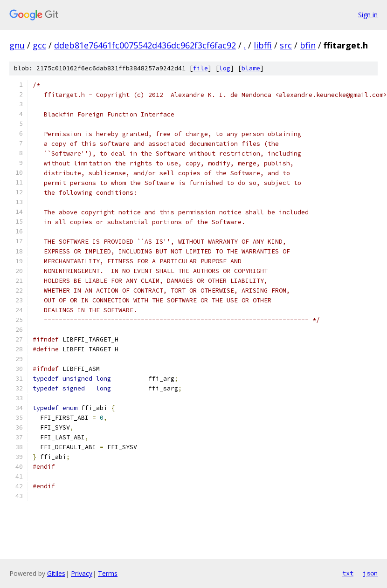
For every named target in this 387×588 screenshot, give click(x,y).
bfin (308, 45)
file (200, 68)
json (370, 573)
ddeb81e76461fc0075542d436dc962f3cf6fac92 (145, 45)
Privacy (82, 573)
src (286, 45)
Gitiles (56, 573)
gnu (17, 45)
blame (251, 68)
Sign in (368, 15)
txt (348, 573)
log (225, 68)
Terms (108, 573)
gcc (39, 45)
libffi (263, 45)
